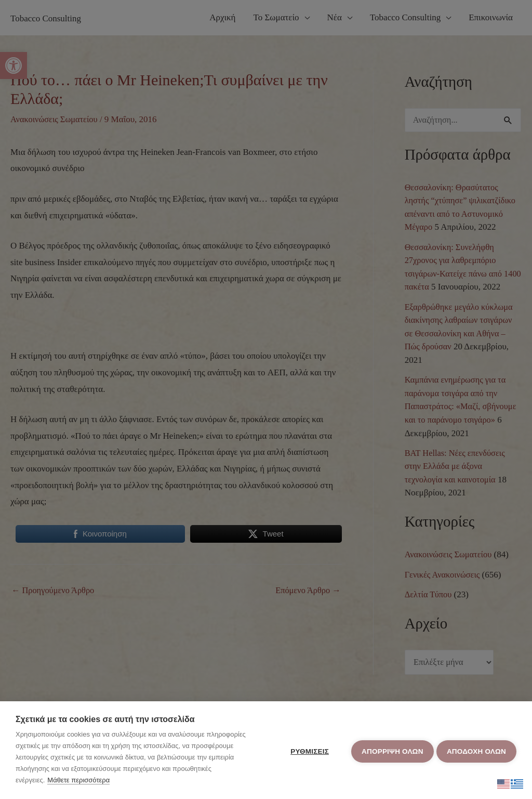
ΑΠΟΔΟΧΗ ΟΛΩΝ (476, 750)
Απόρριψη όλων (390, 750)
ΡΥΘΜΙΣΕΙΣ (308, 750)
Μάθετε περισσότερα (78, 780)
